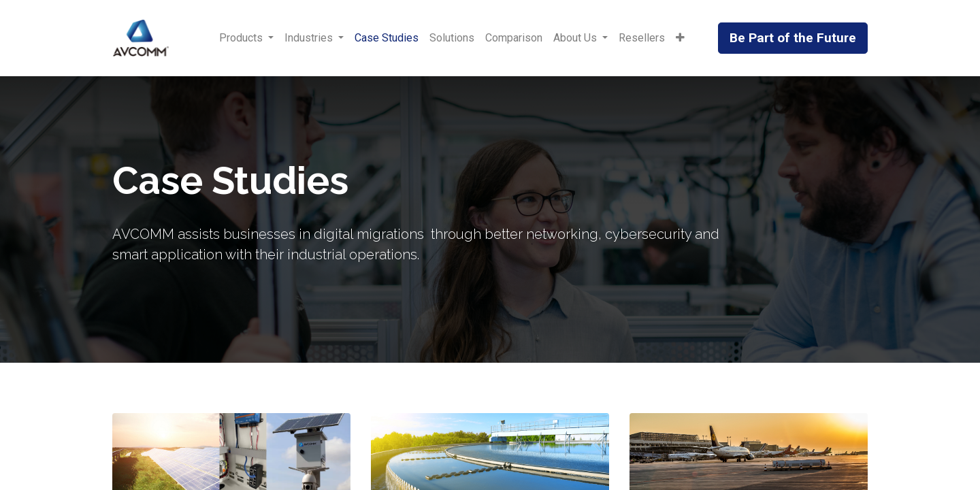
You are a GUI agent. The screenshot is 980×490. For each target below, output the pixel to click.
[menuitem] (387, 38)
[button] (680, 38)
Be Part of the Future (793, 38)
